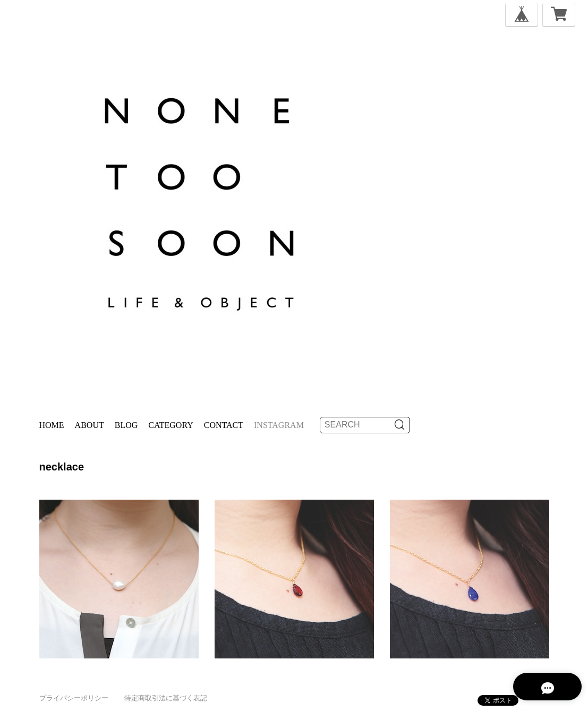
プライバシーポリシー (74, 698)
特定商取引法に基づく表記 (166, 698)
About (90, 425)
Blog (126, 425)
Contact (224, 425)
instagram (279, 425)
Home (52, 425)
